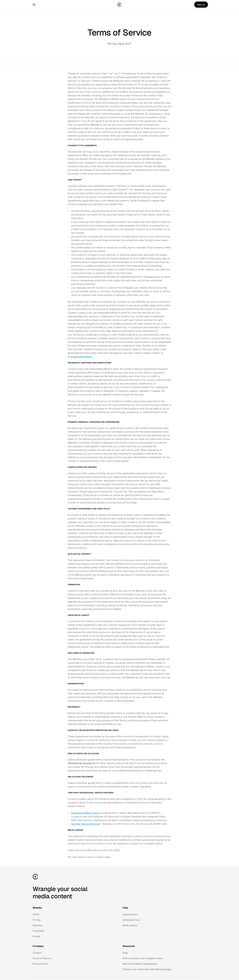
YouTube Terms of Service (85, 824)
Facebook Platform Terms (85, 813)
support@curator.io (81, 357)
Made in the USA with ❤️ (197, 964)
